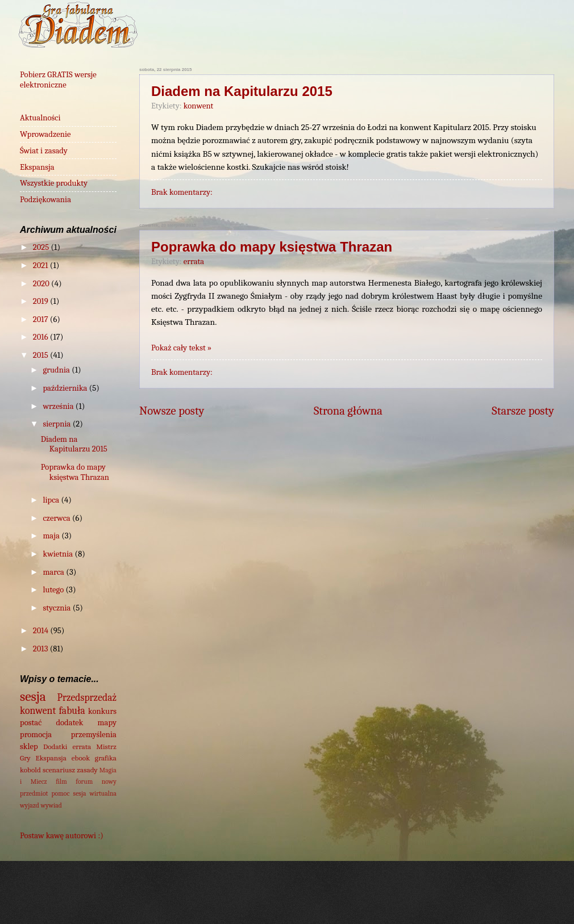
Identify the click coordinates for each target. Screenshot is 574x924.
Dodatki (55, 747)
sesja (33, 697)
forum (84, 781)
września (59, 406)
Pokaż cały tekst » (181, 348)
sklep (29, 747)
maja (52, 536)
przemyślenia (94, 735)
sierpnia (57, 424)
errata (194, 262)
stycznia (57, 608)
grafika (106, 758)
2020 (42, 284)
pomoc (61, 793)
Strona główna (348, 411)
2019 (41, 301)
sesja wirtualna (95, 793)
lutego (54, 590)
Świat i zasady (44, 151)
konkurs (102, 711)
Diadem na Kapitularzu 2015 (242, 91)
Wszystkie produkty (54, 183)
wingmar (328, 900)
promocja (36, 735)
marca (54, 572)
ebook (81, 758)
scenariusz (59, 770)
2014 (41, 631)
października (66, 388)
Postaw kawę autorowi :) (62, 836)
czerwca (57, 518)
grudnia (57, 370)
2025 (42, 247)
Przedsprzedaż (87, 697)
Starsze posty (523, 411)
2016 (41, 337)
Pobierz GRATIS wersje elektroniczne (58, 80)
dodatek (69, 723)
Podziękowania (45, 200)
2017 (41, 319)
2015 (41, 355)
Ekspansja (37, 167)
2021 (41, 266)
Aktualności (40, 118)
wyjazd (30, 805)
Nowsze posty (172, 411)
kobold (30, 770)
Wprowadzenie (45, 134)
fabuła (72, 710)
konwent (199, 106)
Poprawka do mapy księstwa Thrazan (272, 247)
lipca (52, 500)
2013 (41, 649)
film (61, 781)
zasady (87, 770)
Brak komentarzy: (182, 192)
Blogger (449, 900)
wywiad (51, 805)
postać (31, 723)
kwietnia (59, 554)
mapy (107, 723)
